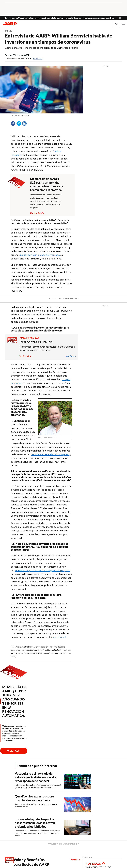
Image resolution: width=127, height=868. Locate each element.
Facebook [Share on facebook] (14, 124)
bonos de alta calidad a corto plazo (50, 454)
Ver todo (70, 356)
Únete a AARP (37, 213)
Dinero (9, 31)
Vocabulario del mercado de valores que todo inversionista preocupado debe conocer (35, 777)
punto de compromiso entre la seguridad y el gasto (42, 570)
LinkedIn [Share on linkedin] (25, 124)
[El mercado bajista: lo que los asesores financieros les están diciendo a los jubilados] (54, 827)
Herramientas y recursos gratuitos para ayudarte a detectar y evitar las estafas (47, 348)
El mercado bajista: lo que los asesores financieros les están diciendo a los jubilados (35, 823)
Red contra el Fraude (36, 342)
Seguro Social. (58, 637)
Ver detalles (25, 356)
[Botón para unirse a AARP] (14, 751)
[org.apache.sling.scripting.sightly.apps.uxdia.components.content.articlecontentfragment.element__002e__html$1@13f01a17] (42, 115)
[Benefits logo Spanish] (12, 342)
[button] (120, 18)
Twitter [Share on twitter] (20, 124)
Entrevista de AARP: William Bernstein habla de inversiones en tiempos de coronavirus (59, 39)
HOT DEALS (93, 864)
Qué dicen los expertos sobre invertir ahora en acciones (34, 798)
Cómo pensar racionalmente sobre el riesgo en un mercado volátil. (42, 48)
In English (38, 59)
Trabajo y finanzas (29, 338)
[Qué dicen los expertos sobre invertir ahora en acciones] (54, 803)
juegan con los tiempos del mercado (40, 255)
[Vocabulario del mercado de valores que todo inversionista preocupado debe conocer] (54, 780)
